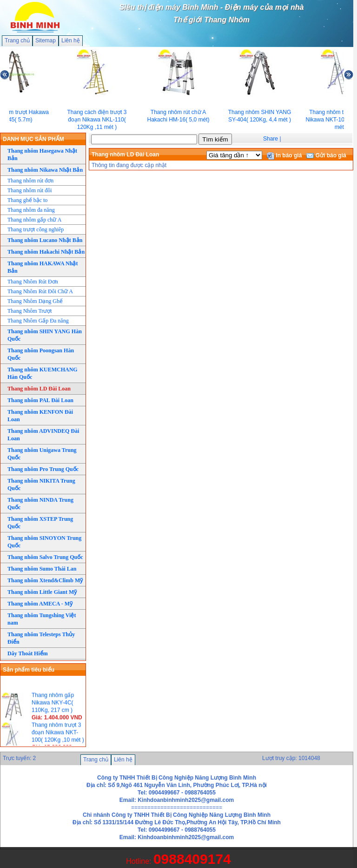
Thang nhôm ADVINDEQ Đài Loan (43, 435)
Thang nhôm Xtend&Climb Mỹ (45, 580)
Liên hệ (71, 40)
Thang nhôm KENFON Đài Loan (40, 416)
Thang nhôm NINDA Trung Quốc (40, 504)
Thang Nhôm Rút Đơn (33, 282)
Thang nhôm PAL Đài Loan (40, 400)
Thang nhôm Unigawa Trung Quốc (42, 454)
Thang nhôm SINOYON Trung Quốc (44, 542)
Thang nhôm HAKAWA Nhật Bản (43, 267)
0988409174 (192, 859)
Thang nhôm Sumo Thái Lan (42, 569)
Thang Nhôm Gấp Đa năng (38, 321)
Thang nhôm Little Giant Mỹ (42, 592)
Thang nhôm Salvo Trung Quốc (45, 557)
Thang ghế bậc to (27, 200)
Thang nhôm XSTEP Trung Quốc (40, 523)
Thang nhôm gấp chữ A (34, 220)
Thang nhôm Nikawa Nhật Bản (45, 170)
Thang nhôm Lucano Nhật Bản (45, 240)
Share (271, 139)
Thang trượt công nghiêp (36, 229)
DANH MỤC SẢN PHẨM (33, 139)
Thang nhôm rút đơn (30, 181)
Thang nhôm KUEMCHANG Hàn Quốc (43, 373)
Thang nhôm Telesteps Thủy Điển (41, 638)
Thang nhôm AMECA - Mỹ (40, 604)
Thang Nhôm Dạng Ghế (35, 301)
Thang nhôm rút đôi (30, 190)
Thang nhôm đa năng (31, 210)
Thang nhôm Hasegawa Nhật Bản (42, 155)
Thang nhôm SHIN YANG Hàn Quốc (45, 335)
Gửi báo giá (326, 155)
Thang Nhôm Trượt (30, 311)
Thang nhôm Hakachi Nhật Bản (46, 252)
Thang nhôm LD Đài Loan (39, 389)
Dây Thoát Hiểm (28, 653)
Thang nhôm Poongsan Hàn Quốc (41, 354)
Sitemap (46, 40)
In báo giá (284, 155)
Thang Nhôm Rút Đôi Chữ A (40, 291)
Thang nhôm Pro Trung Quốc (43, 469)
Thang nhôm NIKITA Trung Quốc (41, 484)
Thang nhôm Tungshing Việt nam (42, 619)
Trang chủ (17, 40)
